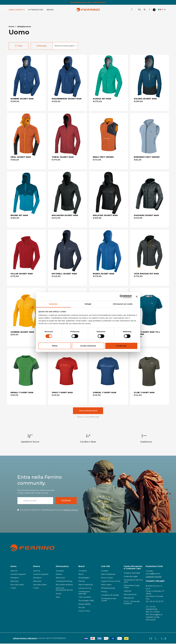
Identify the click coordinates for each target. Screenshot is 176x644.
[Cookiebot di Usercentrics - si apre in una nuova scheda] (121, 296)
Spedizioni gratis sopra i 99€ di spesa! (88, 2)
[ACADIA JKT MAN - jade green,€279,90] (109, 77)
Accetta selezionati (88, 346)
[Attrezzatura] (36, 10)
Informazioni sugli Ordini (131, 587)
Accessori (60, 571)
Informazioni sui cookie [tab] (123, 304)
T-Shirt (13, 589)
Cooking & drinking (64, 582)
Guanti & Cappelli (18, 575)
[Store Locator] (133, 10)
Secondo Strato (17, 585)
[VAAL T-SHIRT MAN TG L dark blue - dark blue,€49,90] (150, 310)
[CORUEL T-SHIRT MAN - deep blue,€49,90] (109, 371)
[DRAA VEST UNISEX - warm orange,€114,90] (109, 135)
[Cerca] (145, 10)
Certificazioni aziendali (84, 593)
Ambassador (84, 578)
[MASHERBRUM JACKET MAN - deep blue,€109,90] (67, 77)
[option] (30, 439)
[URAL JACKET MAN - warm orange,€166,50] (26, 135)
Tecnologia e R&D (86, 601)
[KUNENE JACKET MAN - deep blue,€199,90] (26, 77)
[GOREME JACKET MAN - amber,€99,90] (26, 310)
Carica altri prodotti (88, 411)
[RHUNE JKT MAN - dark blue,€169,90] (26, 193)
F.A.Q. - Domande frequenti (132, 603)
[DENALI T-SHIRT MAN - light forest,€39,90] (26, 371)
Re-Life (82, 608)
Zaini (58, 598)
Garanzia (127, 591)
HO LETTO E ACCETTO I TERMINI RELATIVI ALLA (49, 510)
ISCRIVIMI (66, 501)
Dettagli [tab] (88, 304)
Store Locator (107, 578)
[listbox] (65, 46)
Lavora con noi (85, 589)
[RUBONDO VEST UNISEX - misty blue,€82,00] (150, 135)
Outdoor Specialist (132, 573)
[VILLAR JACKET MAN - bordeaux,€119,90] (26, 252)
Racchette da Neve (64, 585)
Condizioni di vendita (110, 595)
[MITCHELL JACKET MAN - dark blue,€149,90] (67, 252)
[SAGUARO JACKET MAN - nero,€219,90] (150, 193)
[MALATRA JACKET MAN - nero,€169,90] (109, 193)
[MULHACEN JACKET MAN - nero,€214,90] (67, 193)
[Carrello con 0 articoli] (152, 10)
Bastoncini (60, 578)
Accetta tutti (121, 346)
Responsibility (84, 604)
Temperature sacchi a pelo (133, 581)
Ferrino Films (84, 611)
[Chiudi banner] (137, 296)
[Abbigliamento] (17, 10)
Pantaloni (15, 578)
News (81, 575)
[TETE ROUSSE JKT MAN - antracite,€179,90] (150, 252)
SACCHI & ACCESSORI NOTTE (64, 590)
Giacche (14, 571)
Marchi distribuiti (86, 585)
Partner (82, 582)
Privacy (104, 592)
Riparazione (129, 598)
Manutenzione (130, 595)
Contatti (105, 571)
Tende (59, 594)
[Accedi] (140, 10)
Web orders (106, 585)
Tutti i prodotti (85, 598)
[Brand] (50, 10)
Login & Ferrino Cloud (111, 582)
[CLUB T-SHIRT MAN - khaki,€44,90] (150, 371)
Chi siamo (83, 571)
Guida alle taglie (131, 577)
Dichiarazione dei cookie (109, 600)
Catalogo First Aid (153, 577)
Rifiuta (55, 346)
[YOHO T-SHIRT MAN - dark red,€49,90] (67, 371)
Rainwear (15, 582)
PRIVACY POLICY (71, 510)
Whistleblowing (108, 589)
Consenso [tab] (53, 304)
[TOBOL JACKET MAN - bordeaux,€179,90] (67, 135)
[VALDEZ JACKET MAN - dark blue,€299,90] (150, 77)
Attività (59, 575)
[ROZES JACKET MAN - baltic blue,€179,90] (109, 252)
